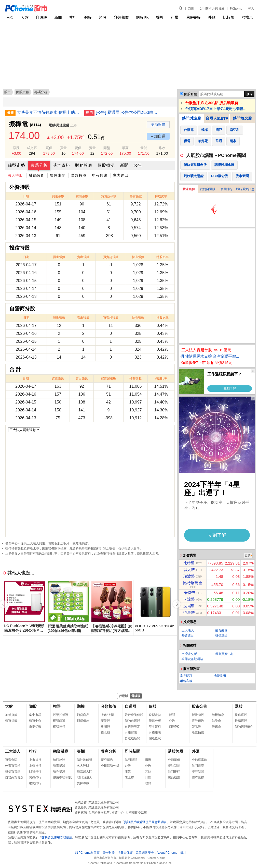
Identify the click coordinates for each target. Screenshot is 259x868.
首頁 (10, 17)
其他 (148, 772)
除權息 (247, 17)
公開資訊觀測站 (192, 659)
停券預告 (198, 721)
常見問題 (186, 676)
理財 (148, 783)
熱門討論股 (191, 118)
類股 (103, 17)
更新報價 (158, 125)
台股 (128, 766)
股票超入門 (85, 772)
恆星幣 (189, 612)
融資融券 (36, 175)
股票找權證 (61, 715)
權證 (160, 17)
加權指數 (11, 715)
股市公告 (199, 706)
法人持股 (15, 175)
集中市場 (35, 715)
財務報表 (84, 165)
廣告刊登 (108, 853)
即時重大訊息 (245, 189)
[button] (177, 604)
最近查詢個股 (134, 715)
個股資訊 (22, 92)
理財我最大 (85, 777)
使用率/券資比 (63, 777)
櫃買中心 (35, 721)
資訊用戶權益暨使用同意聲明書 (145, 822)
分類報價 (121, 17)
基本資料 (61, 165)
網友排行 (35, 783)
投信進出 (221, 635)
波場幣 (189, 606)
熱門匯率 (198, 766)
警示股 (196, 727)
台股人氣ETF (217, 118)
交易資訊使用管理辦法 (57, 837)
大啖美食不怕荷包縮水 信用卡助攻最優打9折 (49, 112)
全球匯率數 (199, 760)
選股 (88, 17)
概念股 (105, 732)
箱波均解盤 (85, 760)
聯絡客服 (186, 681)
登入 (251, 8)
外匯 (212, 17)
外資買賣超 (13, 766)
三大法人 (188, 630)
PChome (236, 8)
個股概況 (106, 165)
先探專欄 (83, 783)
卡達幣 (189, 599)
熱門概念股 (242, 118)
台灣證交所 (189, 654)
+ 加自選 (158, 136)
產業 (128, 772)
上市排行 (35, 760)
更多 (248, 555)
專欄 (81, 751)
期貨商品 (83, 715)
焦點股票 (174, 777)
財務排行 (35, 772)
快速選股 (241, 715)
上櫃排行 (35, 766)
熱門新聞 (131, 760)
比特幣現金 (193, 583)
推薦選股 (241, 721)
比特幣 (229, 17)
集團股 (105, 727)
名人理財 (83, 766)
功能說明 (220, 676)
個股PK (142, 17)
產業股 (105, 721)
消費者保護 (125, 853)
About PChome (167, 853)
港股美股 (193, 17)
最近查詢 (188, 189)
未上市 (129, 777)
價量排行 (226, 189)
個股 (153, 706)
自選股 (41, 17)
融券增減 (59, 772)
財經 (148, 777)
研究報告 (107, 760)
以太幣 (189, 570)
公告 (138, 165)
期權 (174, 17)
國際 (148, 760)
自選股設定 (132, 727)
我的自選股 (208, 189)
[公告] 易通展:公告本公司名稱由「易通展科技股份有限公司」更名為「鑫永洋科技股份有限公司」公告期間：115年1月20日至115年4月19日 (128, 112)
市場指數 (35, 727)
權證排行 (59, 727)
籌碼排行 (35, 777)
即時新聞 (132, 751)
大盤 (25, 17)
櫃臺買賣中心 (224, 654)
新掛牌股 (198, 715)
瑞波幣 (189, 576)
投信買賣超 (13, 772)
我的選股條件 (244, 727)
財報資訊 (131, 732)
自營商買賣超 (14, 777)
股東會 (216, 727)
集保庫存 (58, 175)
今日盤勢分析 (110, 766)
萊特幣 (189, 592)
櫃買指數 (11, 721)
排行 (73, 17)
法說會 (216, 721)
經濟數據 (198, 777)
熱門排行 (174, 772)
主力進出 (121, 175)
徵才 (183, 853)
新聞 (191, 8)
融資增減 (59, 766)
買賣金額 (11, 760)
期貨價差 (83, 721)
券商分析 (108, 751)
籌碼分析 (39, 165)
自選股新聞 (132, 738)
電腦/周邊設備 (59, 125)
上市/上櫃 (107, 715)
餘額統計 (59, 760)
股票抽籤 (198, 732)
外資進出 (188, 635)
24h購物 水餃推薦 (212, 8)
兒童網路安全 (145, 853)
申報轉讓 (100, 175)
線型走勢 (17, 165)
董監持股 (79, 175)
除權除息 (218, 715)
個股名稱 (190, 94)
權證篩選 (59, 721)
